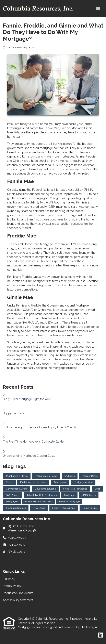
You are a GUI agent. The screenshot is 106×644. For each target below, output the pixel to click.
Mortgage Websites (31, 627)
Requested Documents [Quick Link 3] (18, 593)
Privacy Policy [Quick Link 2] (12, 586)
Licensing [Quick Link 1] (9, 579)
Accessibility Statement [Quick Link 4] (18, 600)
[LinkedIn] (101, 635)
